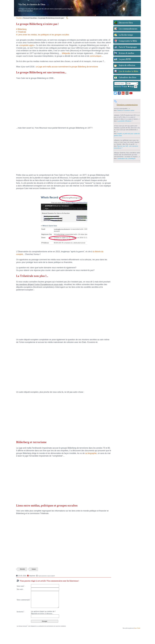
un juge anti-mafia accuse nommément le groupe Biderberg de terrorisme (67, 67)
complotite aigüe (27, 45)
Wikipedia (66, 53)
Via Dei (19, 18)
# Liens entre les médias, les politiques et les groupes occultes (43, 35)
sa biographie (91, 453)
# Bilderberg (21, 29)
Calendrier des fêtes (127, 77)
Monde (22, 569)
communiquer (96, 56)
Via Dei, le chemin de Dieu (32, 4)
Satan (34, 569)
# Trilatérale (21, 32)
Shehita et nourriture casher (126, 110)
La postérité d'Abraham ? (125, 121)
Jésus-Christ (137, 628)
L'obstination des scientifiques (126, 159)
